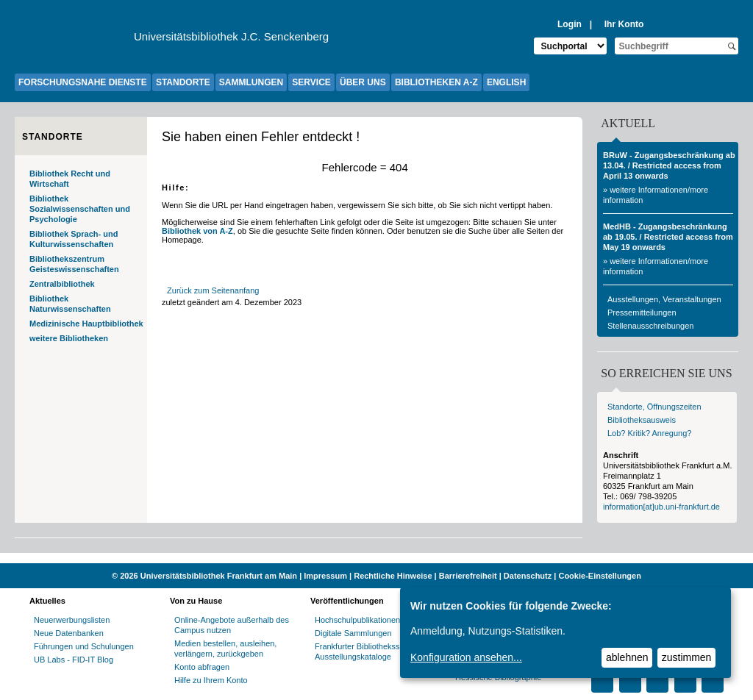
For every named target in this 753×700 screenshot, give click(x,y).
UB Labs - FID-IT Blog (74, 660)
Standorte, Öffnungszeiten (654, 407)
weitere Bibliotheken (69, 338)
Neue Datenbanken (69, 633)
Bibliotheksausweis (642, 420)
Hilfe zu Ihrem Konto (211, 680)
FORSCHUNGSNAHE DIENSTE (83, 82)
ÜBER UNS (363, 82)
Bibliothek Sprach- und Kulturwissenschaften (74, 239)
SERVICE (311, 82)
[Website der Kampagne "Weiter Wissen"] (376, 558)
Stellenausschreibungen (650, 326)
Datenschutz (528, 576)
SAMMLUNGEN (251, 82)
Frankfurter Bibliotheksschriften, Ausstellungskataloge (372, 651)
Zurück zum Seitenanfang (213, 290)
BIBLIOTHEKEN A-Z (436, 82)
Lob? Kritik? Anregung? (649, 433)
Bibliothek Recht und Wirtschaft (70, 179)
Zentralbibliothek (62, 284)
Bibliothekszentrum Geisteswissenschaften (74, 264)
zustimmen (687, 657)
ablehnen (627, 657)
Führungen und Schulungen (84, 646)
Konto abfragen (202, 667)
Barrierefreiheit (468, 576)
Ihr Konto (624, 24)
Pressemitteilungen (642, 312)
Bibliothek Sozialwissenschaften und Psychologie (80, 209)
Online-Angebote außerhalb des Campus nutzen (232, 625)
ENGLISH (506, 82)
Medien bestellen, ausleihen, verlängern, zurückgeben (225, 649)
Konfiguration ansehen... (466, 657)
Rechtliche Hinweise (393, 576)
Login (570, 24)
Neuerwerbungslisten (72, 620)
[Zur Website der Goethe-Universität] (74, 40)
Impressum (325, 576)
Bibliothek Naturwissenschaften (70, 304)
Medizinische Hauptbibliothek (86, 324)
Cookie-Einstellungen (599, 576)
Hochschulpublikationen (357, 620)
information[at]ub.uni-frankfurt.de (661, 507)
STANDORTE (183, 82)
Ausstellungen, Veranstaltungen (664, 299)
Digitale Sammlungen (353, 633)
